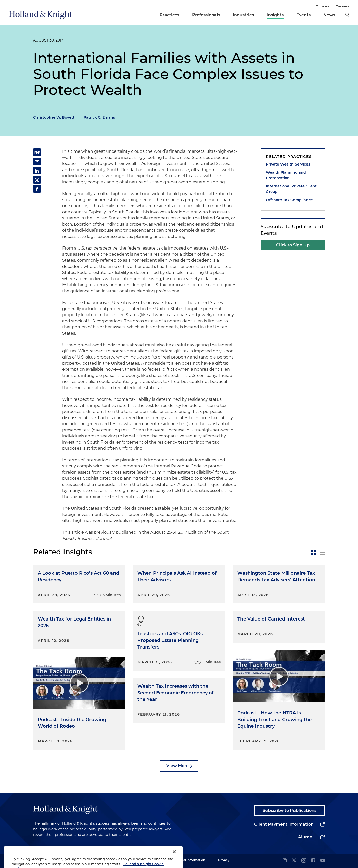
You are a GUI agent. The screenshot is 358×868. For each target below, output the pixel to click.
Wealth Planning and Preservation (286, 175)
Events (303, 15)
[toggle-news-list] (323, 552)
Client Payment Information (284, 824)
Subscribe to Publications (290, 811)
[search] (347, 15)
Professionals (206, 15)
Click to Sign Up (293, 245)
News (329, 15)
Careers (342, 6)
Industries (243, 15)
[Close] (174, 859)
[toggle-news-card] (313, 552)
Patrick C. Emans (99, 117)
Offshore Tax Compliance (289, 200)
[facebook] (313, 861)
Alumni (306, 837)
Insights (275, 15)
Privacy (224, 860)
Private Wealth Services (288, 164)
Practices (169, 15)
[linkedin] (285, 861)
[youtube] (323, 861)
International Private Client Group (291, 189)
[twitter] (294, 861)
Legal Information (191, 860)
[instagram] (304, 861)
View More (177, 766)
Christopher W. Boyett (54, 117)
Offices (322, 6)
